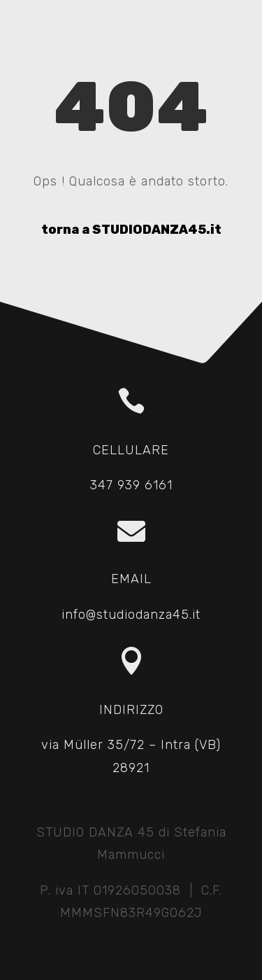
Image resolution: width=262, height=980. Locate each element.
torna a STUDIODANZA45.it (131, 230)
